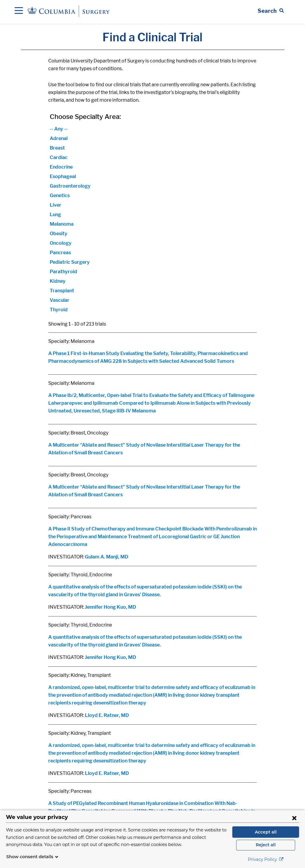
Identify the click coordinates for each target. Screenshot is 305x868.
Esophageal (63, 176)
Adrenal (59, 138)
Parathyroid (63, 272)
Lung (55, 215)
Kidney (58, 281)
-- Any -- (59, 129)
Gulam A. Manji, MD (107, 557)
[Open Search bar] (271, 11)
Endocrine (61, 167)
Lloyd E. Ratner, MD (107, 715)
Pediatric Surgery (70, 262)
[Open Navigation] (19, 11)
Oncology (61, 243)
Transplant (62, 291)
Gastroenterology (70, 186)
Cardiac (59, 157)
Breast (57, 148)
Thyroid (59, 310)
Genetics (60, 196)
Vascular (60, 300)
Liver (56, 205)
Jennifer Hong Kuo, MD (111, 607)
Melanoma (62, 224)
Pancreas (60, 253)
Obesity (59, 234)
